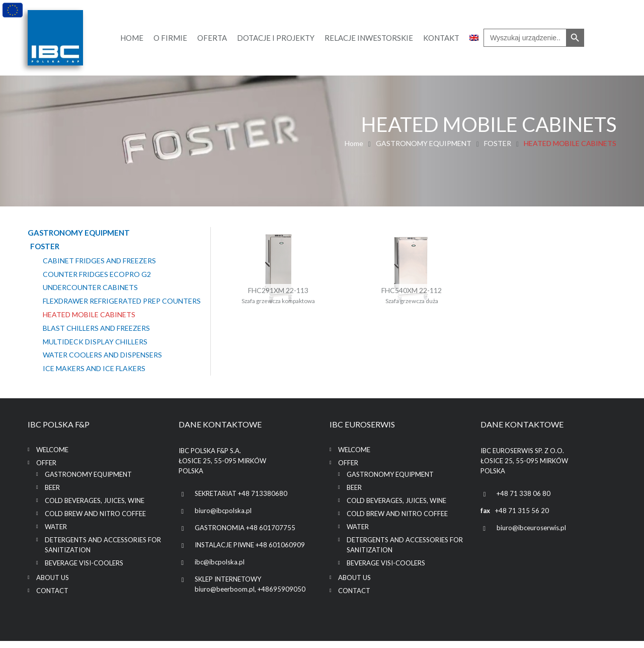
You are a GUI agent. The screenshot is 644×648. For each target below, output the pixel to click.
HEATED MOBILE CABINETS (89, 323)
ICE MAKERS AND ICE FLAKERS (94, 377)
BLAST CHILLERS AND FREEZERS (96, 336)
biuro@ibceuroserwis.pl (531, 535)
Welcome (52, 457)
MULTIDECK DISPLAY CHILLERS (95, 350)
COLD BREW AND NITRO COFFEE (95, 521)
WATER (56, 534)
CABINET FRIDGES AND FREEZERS (99, 260)
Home (354, 143)
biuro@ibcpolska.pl (223, 518)
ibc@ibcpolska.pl (220, 569)
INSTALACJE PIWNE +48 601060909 (250, 552)
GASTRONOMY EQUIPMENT (424, 143)
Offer (46, 470)
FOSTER (498, 143)
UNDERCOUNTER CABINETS (90, 287)
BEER (52, 494)
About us (53, 585)
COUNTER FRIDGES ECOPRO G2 (97, 274)
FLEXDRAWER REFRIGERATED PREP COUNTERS (102, 305)
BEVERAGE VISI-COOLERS (84, 570)
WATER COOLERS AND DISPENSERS (102, 363)
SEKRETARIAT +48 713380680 (241, 500)
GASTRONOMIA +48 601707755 (245, 535)
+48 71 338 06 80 (524, 500)
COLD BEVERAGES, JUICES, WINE (95, 508)
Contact (52, 598)
